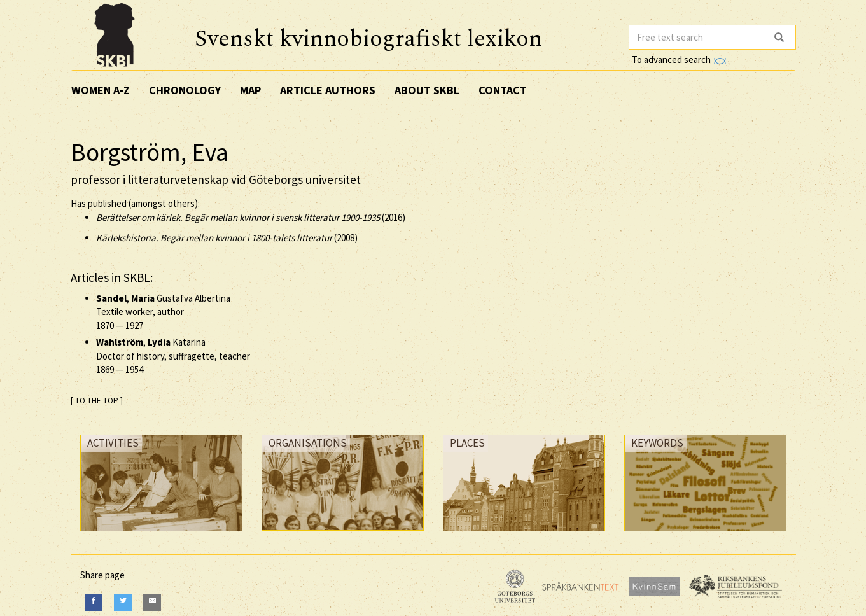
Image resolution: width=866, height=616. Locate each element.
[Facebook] (94, 602)
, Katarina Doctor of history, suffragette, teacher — (173, 356)
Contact (503, 90)
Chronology (185, 90)
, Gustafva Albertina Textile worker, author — (163, 312)
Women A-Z (101, 90)
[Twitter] (123, 602)
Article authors (328, 90)
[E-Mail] (152, 602)
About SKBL (427, 90)
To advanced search (679, 59)
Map (250, 90)
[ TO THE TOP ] (97, 401)
